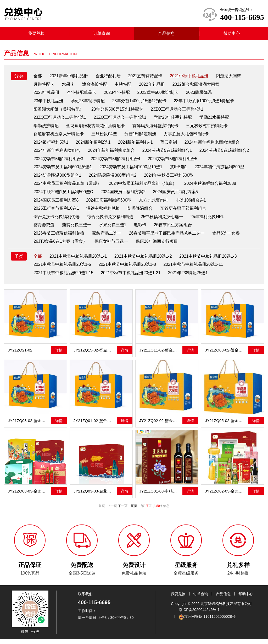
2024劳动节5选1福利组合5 (59, 170)
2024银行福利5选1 (51, 145)
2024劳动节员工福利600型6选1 (121, 170)
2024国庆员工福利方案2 (184, 195)
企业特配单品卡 (82, 94)
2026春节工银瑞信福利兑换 (59, 237)
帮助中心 (232, 35)
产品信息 (166, 35)
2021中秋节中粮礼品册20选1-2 (145, 260)
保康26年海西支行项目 (158, 245)
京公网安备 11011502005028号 (207, 621)
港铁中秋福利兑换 (142, 212)
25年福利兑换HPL (209, 220)
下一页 (123, 511)
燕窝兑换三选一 (77, 229)
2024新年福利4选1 (137, 145)
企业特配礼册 (109, 78)
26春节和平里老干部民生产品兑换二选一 (168, 237)
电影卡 (141, 229)
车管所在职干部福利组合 (223, 212)
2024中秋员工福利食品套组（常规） (125, 187)
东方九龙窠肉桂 (208, 204)
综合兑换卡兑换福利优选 (57, 220)
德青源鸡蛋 (44, 229)
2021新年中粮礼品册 (69, 78)
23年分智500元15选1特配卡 (118, 111)
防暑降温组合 (179, 212)
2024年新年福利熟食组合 (112, 153)
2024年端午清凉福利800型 (59, 178)
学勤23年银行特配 (88, 103)
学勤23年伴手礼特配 (174, 120)
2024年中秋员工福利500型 (59, 187)
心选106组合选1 (49, 212)
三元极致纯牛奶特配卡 (208, 128)
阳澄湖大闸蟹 (231, 78)
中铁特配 (124, 86)
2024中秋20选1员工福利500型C (124, 195)
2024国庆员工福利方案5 (56, 204)
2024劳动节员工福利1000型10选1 (189, 170)
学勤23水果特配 (216, 120)
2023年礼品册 (47, 94)
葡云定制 (170, 145)
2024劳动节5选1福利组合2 (59, 162)
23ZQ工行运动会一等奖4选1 (121, 120)
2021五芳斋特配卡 (147, 78)
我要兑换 (36, 35)
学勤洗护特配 (46, 128)
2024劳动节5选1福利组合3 (116, 162)
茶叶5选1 (238, 170)
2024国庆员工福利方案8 (110, 204)
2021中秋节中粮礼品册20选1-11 (195, 269)
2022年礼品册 (154, 86)
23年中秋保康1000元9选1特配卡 (206, 103)
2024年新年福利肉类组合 (57, 153)
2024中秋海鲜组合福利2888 (60, 195)
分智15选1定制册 (141, 136)
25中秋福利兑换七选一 (163, 220)
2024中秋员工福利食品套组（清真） (201, 187)
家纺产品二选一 (108, 237)
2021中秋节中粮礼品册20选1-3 (210, 260)
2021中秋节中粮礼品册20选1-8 (128, 269)
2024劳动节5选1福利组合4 (174, 162)
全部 (38, 78)
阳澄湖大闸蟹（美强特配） (59, 111)
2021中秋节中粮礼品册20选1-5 (63, 269)
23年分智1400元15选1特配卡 (141, 103)
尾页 (134, 511)
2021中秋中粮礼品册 (191, 78)
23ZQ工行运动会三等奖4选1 (178, 111)
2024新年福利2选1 (94, 145)
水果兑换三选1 (113, 229)
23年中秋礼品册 (49, 103)
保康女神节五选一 (112, 245)
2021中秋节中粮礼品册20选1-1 (79, 260)
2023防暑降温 (201, 94)
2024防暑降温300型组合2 (171, 178)
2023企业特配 (118, 94)
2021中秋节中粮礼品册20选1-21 (132, 277)
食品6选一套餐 (227, 237)
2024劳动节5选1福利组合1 (168, 153)
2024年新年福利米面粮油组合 (214, 145)
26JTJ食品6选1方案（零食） (61, 245)
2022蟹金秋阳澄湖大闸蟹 (198, 86)
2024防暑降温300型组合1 (115, 178)
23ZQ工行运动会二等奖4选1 (60, 120)
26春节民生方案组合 (175, 229)
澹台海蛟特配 (96, 86)
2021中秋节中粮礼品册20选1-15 (64, 277)
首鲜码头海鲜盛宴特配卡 (156, 128)
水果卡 (69, 86)
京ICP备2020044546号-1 (199, 614)
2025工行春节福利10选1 (95, 212)
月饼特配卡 (44, 86)
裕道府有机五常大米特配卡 (59, 136)
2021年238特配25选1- (190, 277)
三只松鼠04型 (105, 136)
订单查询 (102, 35)
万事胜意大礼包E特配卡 (188, 136)
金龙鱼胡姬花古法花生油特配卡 (96, 128)
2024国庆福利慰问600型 (163, 204)
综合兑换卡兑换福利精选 (111, 220)
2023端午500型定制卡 (159, 94)
